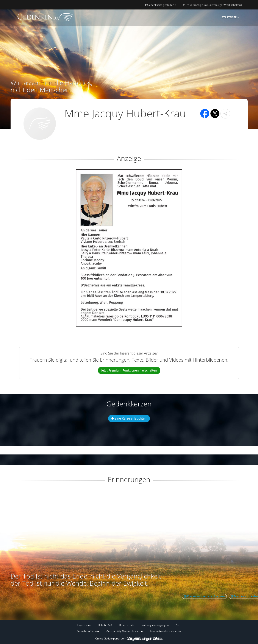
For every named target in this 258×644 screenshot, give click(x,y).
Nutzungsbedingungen (155, 625)
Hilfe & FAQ (105, 625)
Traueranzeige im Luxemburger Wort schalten (213, 5)
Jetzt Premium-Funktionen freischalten (129, 370)
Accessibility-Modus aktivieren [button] (125, 631)
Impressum (84, 625)
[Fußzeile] (129, 628)
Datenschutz (127, 625)
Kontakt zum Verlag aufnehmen (204, 596)
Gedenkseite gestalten (160, 5)
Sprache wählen (88, 631)
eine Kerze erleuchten (129, 418)
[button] (225, 114)
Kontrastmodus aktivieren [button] (165, 631)
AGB (179, 625)
